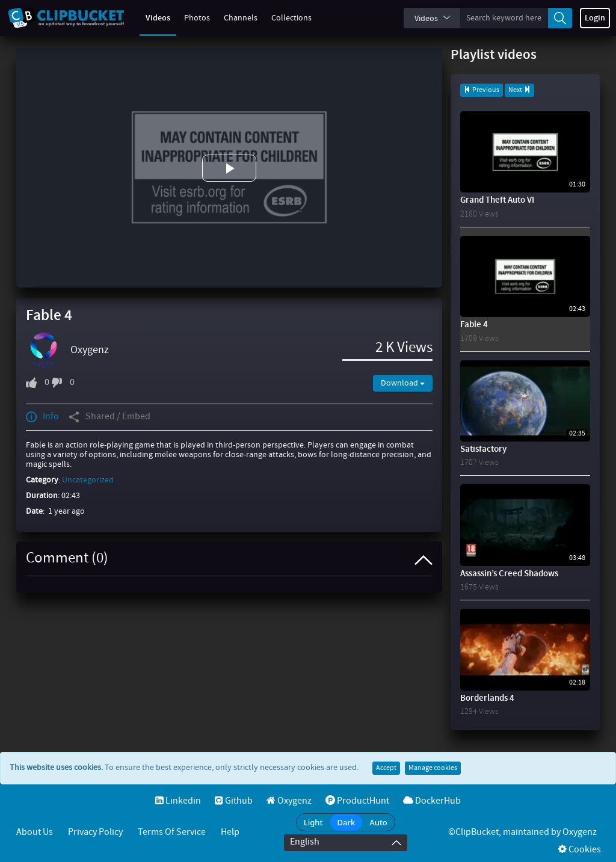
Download (403, 383)
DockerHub (432, 801)
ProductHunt (357, 801)
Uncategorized (88, 480)
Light (313, 822)
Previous (482, 90)
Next (519, 90)
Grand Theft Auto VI (497, 200)
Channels (233, 18)
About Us (35, 832)
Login (595, 18)
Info (42, 417)
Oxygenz (90, 350)
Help (230, 832)
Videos (151, 18)
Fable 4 (474, 325)
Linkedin (178, 801)
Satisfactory (483, 449)
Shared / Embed (109, 417)
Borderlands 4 (487, 698)
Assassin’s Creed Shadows (509, 574)
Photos (190, 18)
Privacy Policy (95, 832)
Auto (378, 822)
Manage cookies (433, 768)
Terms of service (172, 832)
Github (234, 801)
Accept (386, 768)
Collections (284, 18)
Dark (346, 822)
